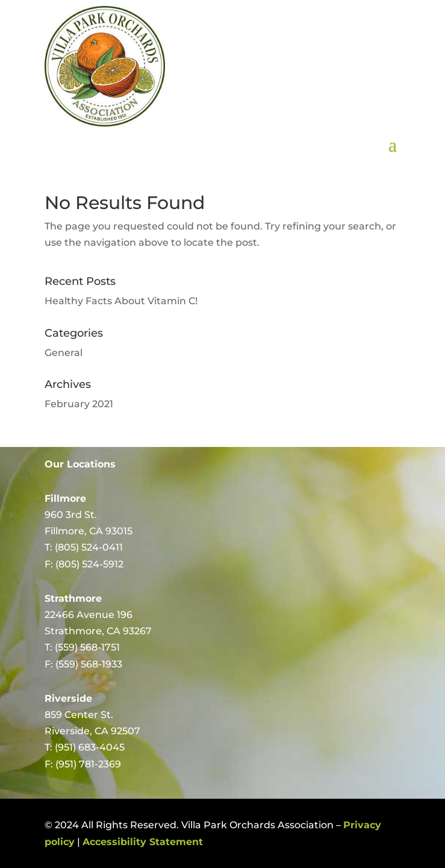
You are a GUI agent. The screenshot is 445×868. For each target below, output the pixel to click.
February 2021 (79, 404)
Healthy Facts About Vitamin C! (121, 301)
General (64, 353)
